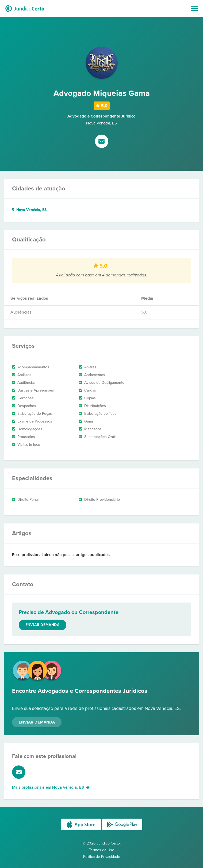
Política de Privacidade (102, 857)
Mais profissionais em (51, 787)
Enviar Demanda (37, 722)
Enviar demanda (43, 625)
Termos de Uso (102, 850)
